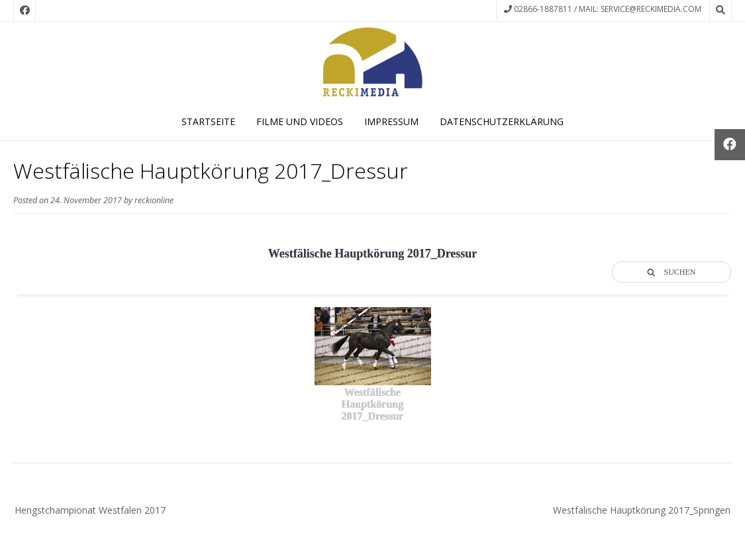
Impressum (391, 121)
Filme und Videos (300, 121)
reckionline (154, 200)
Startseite (208, 121)
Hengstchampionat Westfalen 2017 (90, 510)
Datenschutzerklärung (502, 121)
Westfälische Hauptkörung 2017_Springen (642, 510)
